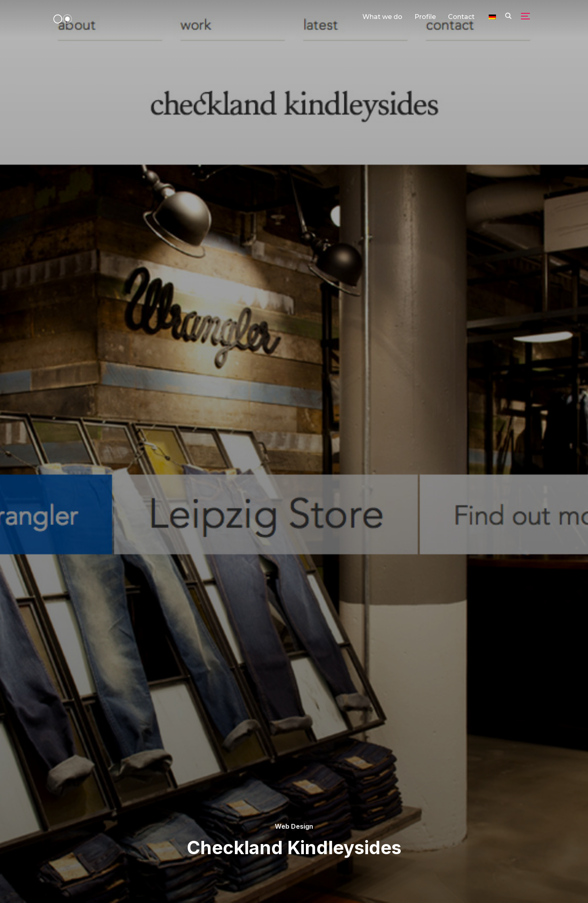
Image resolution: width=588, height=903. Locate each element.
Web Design (294, 826)
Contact (461, 17)
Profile (425, 17)
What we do (382, 17)
